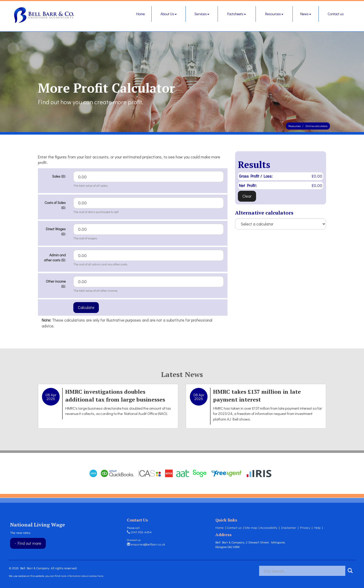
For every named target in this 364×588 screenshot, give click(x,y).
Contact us (336, 14)
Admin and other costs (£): (55, 257)
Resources (274, 14)
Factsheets (237, 14)
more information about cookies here (82, 576)
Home (141, 14)
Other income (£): (56, 284)
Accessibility (269, 527)
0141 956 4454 (139, 532)
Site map (251, 527)
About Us (169, 14)
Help (317, 527)
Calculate (86, 307)
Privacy (305, 527)
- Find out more (28, 543)
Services (202, 14)
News (306, 14)
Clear (247, 196)
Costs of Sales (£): (55, 205)
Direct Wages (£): (56, 231)
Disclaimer (289, 527)
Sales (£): (59, 176)
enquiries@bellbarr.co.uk (146, 544)
